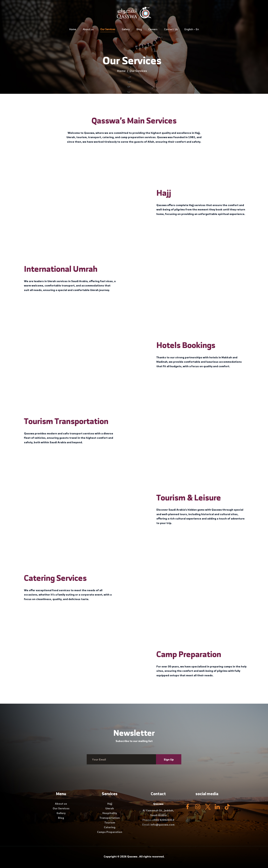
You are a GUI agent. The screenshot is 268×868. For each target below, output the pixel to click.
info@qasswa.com (163, 825)
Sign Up (169, 759)
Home (121, 71)
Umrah (110, 808)
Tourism (110, 822)
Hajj (110, 804)
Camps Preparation (110, 832)
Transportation (110, 818)
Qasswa (132, 856)
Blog (61, 818)
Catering (110, 827)
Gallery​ (61, 813)
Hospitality (110, 813)
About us (61, 804)
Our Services (61, 808)
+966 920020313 (163, 820)
